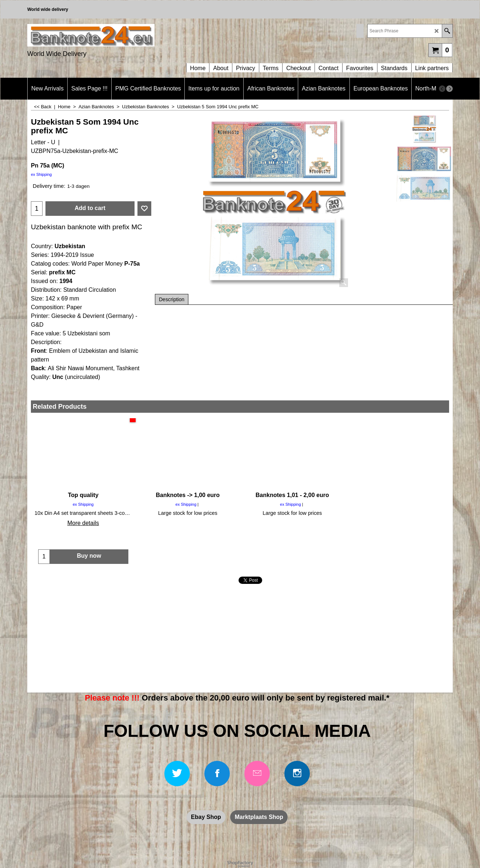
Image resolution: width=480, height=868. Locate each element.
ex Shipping (41, 174)
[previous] (442, 89)
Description (172, 299)
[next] (449, 89)
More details (83, 523)
